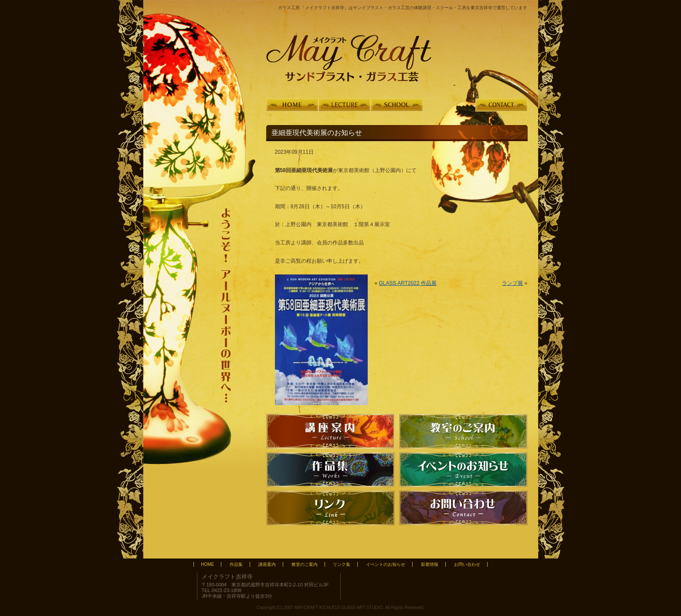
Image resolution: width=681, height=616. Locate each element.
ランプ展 (512, 283)
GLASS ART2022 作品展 (408, 283)
